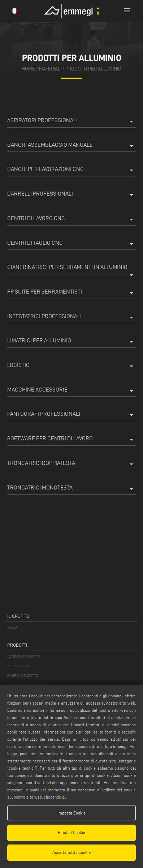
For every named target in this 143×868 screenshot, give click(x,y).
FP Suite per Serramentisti (71, 293)
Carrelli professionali (71, 195)
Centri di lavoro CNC (71, 219)
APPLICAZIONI (18, 666)
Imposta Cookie (71, 813)
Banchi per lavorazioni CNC (71, 170)
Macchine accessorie (71, 391)
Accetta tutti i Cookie (71, 852)
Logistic (71, 366)
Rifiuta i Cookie (71, 832)
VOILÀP (13, 628)
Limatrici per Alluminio (71, 342)
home (28, 69)
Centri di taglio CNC (71, 244)
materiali (50, 69)
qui (65, 797)
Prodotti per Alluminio (93, 69)
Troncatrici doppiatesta (71, 464)
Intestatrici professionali (71, 317)
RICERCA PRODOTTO (23, 675)
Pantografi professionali (71, 415)
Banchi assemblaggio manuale (71, 146)
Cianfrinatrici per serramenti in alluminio (71, 269)
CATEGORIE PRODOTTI (23, 657)
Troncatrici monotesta (71, 489)
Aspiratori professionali (71, 121)
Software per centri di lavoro (71, 440)
